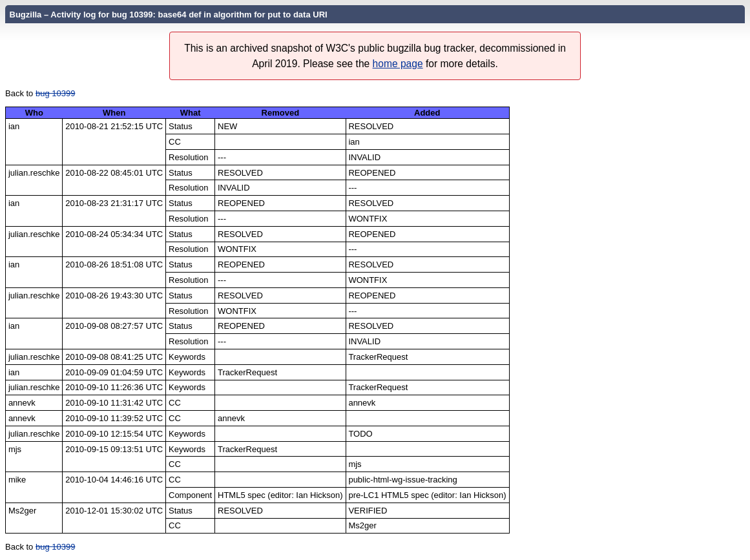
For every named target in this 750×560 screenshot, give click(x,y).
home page (398, 64)
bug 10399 (55, 93)
